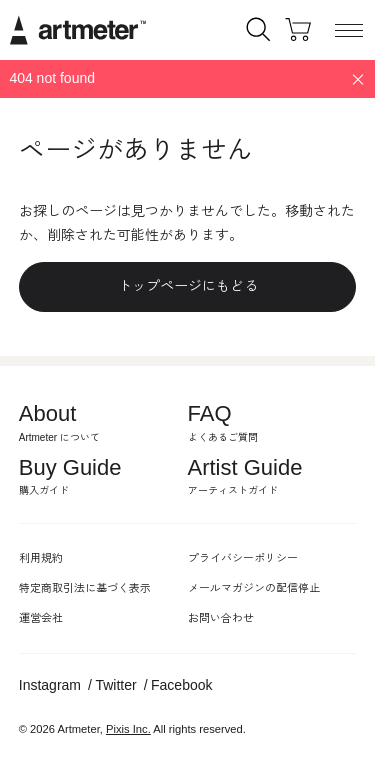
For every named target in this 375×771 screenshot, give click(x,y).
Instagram (50, 685)
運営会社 (41, 618)
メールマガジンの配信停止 (254, 588)
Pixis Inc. (128, 729)
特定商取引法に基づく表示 (85, 588)
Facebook (181, 685)
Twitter (115, 685)
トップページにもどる (188, 286)
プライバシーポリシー (243, 558)
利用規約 (41, 558)
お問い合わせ (221, 618)
